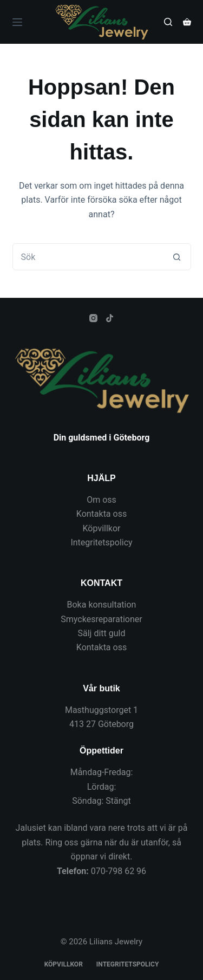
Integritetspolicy (101, 542)
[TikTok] (110, 318)
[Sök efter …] (88, 257)
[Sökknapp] (177, 257)
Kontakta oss (101, 514)
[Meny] (17, 22)
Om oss (101, 500)
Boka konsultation (102, 605)
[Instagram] (93, 318)
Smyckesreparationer (101, 619)
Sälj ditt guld (102, 633)
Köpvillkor (102, 528)
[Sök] (168, 22)
